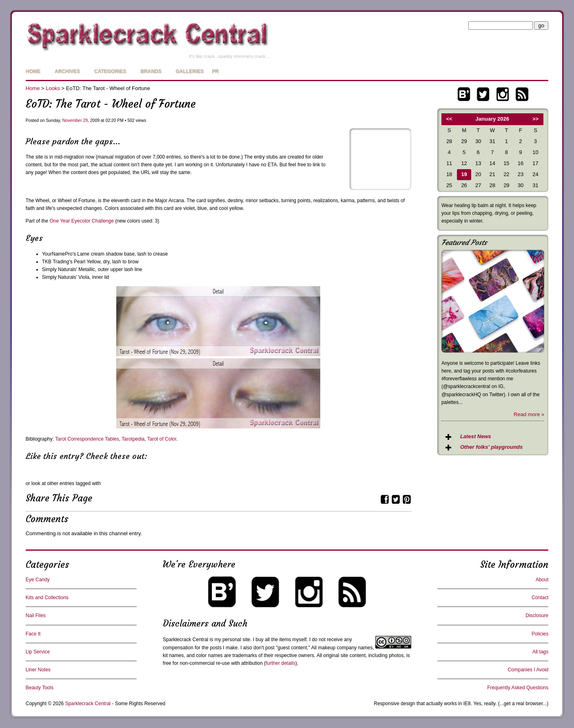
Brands (151, 71)
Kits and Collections (47, 598)
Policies (540, 634)
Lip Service (38, 652)
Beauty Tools (40, 688)
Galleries (190, 71)
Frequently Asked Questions (518, 688)
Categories (110, 71)
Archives (67, 71)
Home (33, 71)
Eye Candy (38, 580)
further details (280, 663)
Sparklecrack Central (185, 640)
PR (215, 71)
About (542, 580)
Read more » (529, 414)
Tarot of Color (162, 439)
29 (85, 120)
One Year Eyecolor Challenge (81, 221)
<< (449, 119)
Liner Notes (38, 670)
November (72, 120)
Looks (53, 88)
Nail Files (36, 615)
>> (535, 119)
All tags (540, 652)
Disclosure (537, 615)
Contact (540, 598)
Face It (33, 634)
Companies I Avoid (528, 670)
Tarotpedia (133, 439)
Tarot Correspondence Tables (87, 439)
